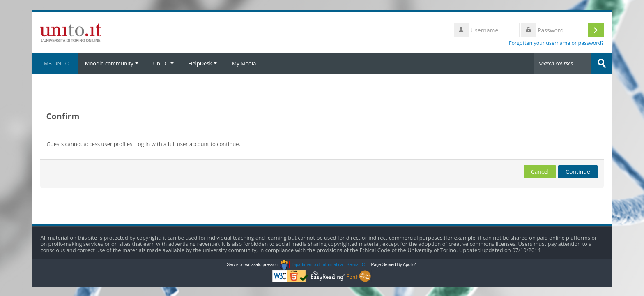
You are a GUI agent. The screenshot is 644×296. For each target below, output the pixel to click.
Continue (578, 172)
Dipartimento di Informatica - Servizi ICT (323, 265)
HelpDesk (203, 63)
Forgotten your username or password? (556, 43)
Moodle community (112, 63)
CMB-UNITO (55, 63)
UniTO (163, 63)
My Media (244, 63)
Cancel (540, 172)
